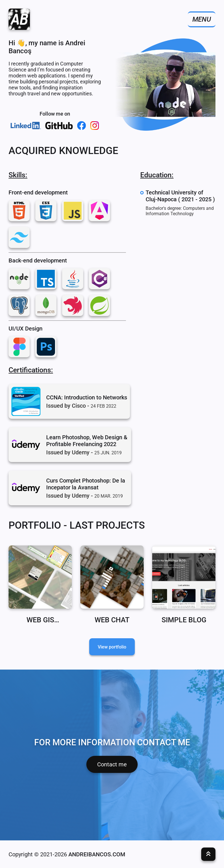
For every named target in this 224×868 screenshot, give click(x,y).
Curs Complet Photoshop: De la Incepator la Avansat (86, 484)
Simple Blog (184, 620)
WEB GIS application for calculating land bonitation (40, 620)
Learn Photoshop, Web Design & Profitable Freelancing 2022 (87, 441)
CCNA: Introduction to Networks (87, 397)
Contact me (112, 764)
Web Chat (112, 620)
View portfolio (112, 647)
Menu (202, 19)
